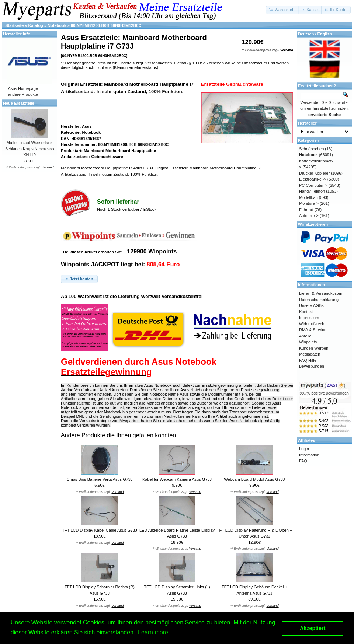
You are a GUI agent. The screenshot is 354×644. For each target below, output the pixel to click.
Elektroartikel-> (313, 179)
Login (304, 449)
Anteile (305, 336)
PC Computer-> (313, 185)
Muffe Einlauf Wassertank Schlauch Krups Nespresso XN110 (30, 149)
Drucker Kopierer (314, 173)
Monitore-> (309, 203)
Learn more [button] (153, 632)
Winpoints (308, 342)
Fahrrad (306, 210)
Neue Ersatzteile (19, 103)
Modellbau (308, 197)
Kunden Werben (314, 348)
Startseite (14, 25)
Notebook (57, 25)
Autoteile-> (309, 216)
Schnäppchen (311, 149)
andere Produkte (23, 94)
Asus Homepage (23, 88)
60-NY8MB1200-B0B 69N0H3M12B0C (106, 25)
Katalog (36, 25)
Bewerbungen (312, 366)
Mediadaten (310, 354)
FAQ (303, 461)
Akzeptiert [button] (313, 628)
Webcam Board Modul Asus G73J (255, 479)
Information (309, 455)
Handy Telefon (312, 191)
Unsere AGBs (311, 305)
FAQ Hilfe (308, 360)
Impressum (309, 318)
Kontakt (306, 312)
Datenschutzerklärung (319, 300)
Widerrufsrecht (312, 324)
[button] (282, 10)
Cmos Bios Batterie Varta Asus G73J (100, 479)
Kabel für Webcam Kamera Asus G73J (177, 479)
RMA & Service (313, 330)
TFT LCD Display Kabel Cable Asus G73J (99, 530)
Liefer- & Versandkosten (321, 293)
